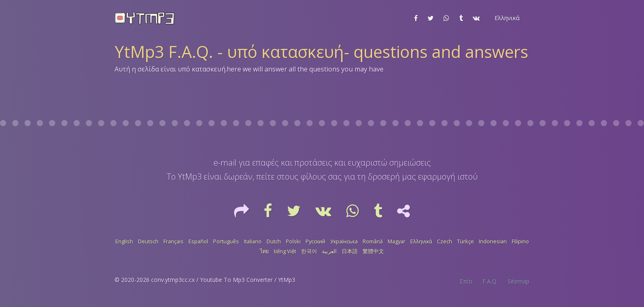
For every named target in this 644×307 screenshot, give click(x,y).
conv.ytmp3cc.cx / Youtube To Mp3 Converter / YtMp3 (223, 280)
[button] (506, 18)
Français (174, 241)
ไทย (264, 251)
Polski (293, 241)
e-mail (225, 163)
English (124, 241)
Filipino (520, 241)
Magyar (397, 241)
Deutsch (148, 241)
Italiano (253, 241)
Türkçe (466, 241)
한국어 (309, 251)
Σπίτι (466, 281)
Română (373, 241)
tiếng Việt (285, 251)
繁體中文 (373, 251)
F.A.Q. (490, 281)
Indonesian (493, 241)
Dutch (274, 241)
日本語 (350, 251)
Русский (315, 241)
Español (198, 241)
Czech (445, 241)
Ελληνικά (421, 241)
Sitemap (519, 281)
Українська (344, 241)
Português (226, 241)
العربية (329, 251)
